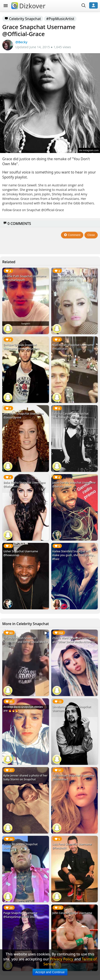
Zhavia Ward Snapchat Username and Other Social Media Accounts (74, 640)
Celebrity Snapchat (23, 19)
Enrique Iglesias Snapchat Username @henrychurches (21, 347)
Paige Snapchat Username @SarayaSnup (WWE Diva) (20, 915)
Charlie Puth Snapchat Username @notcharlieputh (25, 278)
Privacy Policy (62, 959)
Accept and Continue (50, 972)
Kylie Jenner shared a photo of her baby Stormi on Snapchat (25, 777)
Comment (72, 235)
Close (91, 235)
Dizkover (28, 6)
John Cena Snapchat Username (72, 913)
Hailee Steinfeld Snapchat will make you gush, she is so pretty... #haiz (74, 555)
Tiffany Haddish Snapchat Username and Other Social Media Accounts (26, 642)
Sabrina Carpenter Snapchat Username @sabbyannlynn (71, 416)
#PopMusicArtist (60, 19)
